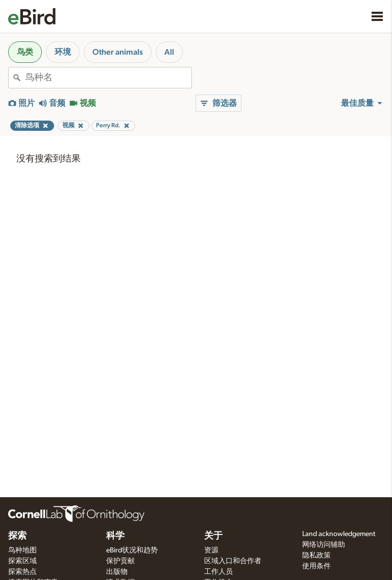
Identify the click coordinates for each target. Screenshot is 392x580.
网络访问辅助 (324, 545)
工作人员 (218, 572)
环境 (63, 52)
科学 (115, 536)
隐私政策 (316, 555)
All (169, 52)
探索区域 (22, 561)
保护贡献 (120, 561)
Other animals (118, 52)
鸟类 (25, 52)
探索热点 (22, 572)
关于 (213, 536)
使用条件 (316, 566)
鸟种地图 (22, 550)
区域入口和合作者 (233, 561)
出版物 (117, 572)
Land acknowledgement (339, 534)
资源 (211, 550)
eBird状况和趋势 (132, 550)
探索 (17, 536)
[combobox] (108, 78)
